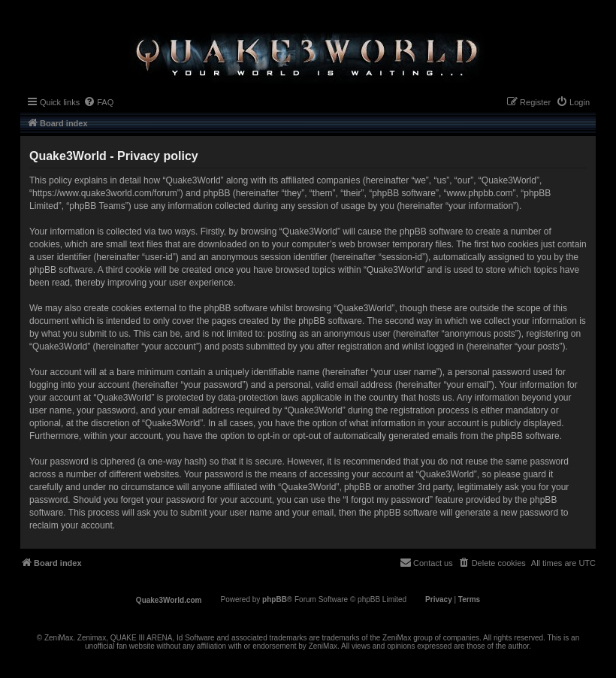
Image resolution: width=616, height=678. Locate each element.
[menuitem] (98, 102)
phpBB (275, 599)
